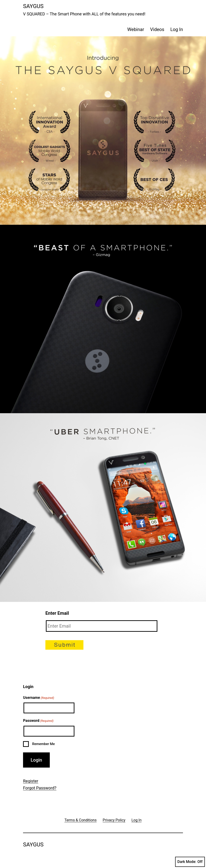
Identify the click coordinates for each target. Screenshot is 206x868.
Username (39, 698)
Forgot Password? (40, 788)
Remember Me (43, 744)
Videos (157, 29)
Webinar (136, 29)
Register (31, 781)
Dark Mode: (190, 862)
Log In (177, 29)
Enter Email (57, 613)
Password (38, 721)
